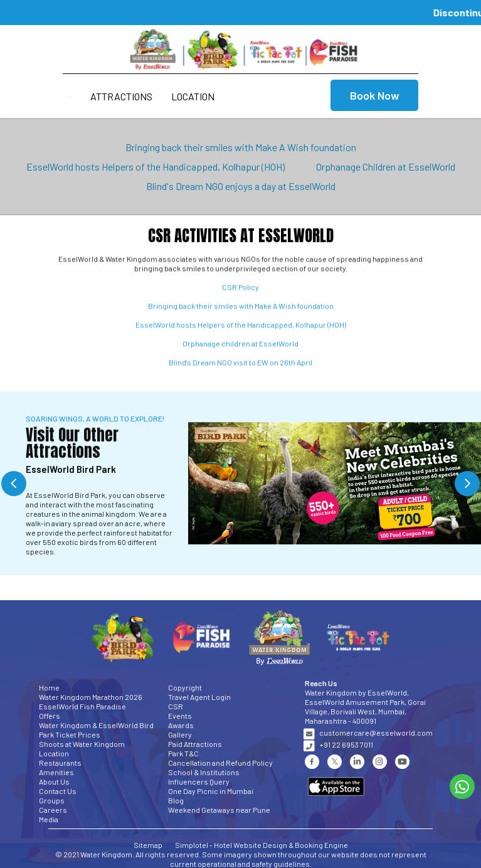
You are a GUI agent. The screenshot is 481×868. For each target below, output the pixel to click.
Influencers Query (199, 781)
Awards (181, 725)
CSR (176, 706)
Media (49, 819)
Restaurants (60, 763)
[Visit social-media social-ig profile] (380, 762)
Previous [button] (14, 484)
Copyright (185, 687)
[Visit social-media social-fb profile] (312, 762)
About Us (54, 781)
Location (193, 96)
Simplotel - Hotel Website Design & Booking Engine (262, 845)
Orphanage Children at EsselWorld (386, 167)
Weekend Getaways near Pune (219, 810)
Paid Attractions (195, 744)
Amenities (56, 772)
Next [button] (467, 484)
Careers (53, 810)
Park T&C (183, 753)
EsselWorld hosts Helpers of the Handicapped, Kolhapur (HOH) (156, 167)
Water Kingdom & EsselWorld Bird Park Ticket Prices (96, 730)
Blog (176, 800)
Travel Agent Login (199, 697)
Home (49, 687)
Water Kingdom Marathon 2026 (91, 697)
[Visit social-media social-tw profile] (335, 762)
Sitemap (148, 845)
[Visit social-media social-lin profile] (357, 762)
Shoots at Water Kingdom (82, 744)
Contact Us (58, 791)
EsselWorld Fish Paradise (82, 706)
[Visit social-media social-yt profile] (402, 762)
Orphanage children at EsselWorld (240, 346)
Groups (52, 800)
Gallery (180, 734)
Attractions (121, 96)
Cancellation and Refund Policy (220, 763)
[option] (240, 483)
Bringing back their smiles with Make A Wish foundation (241, 147)
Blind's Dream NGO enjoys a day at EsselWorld (241, 186)
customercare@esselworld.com (376, 733)
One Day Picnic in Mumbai (211, 791)
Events (180, 716)
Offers (50, 716)
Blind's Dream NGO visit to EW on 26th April (240, 365)
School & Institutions (204, 772)
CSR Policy (240, 290)
